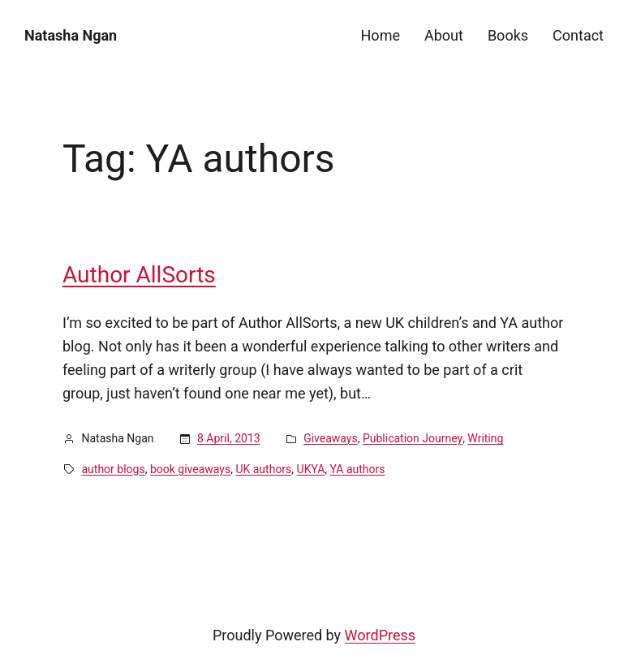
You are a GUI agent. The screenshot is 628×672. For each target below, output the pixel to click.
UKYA (311, 469)
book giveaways (190, 469)
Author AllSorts (139, 275)
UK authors (263, 469)
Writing (485, 438)
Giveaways (331, 438)
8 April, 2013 (229, 438)
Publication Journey (413, 438)
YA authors (358, 469)
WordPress (380, 635)
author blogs (114, 469)
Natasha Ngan (71, 35)
